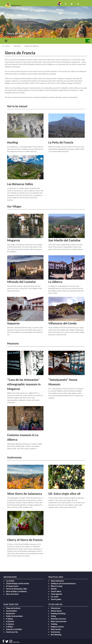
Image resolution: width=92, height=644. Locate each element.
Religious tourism (57, 627)
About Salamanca (57, 581)
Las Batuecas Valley (20, 184)
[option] (46, 19)
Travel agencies (57, 594)
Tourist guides (56, 599)
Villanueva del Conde (63, 323)
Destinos (17, 46)
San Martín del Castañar (64, 240)
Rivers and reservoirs (59, 621)
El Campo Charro (12, 586)
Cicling (53, 616)
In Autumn (10, 624)
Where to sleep (57, 586)
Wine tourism (56, 629)
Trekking (54, 624)
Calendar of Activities (14, 629)
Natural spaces (56, 611)
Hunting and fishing (58, 614)
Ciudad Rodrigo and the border (18, 584)
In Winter (10, 627)
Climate (54, 589)
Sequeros (13, 323)
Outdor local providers (14, 616)
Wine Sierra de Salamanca (25, 494)
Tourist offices (56, 591)
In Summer (10, 621)
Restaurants (11, 614)
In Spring (9, 619)
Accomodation (11, 611)
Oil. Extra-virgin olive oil (64, 494)
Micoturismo (56, 608)
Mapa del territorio (13, 608)
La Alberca (55, 282)
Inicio (8, 46)
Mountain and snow (58, 619)
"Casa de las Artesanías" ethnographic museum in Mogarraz (24, 384)
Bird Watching (56, 635)
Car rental (55, 597)
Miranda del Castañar (22, 282)
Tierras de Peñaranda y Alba (17, 589)
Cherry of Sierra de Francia (25, 540)
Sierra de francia (32, 46)
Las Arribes (10, 581)
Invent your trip (12, 632)
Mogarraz (14, 240)
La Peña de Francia (61, 142)
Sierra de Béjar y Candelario (16, 591)
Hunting (13, 142)
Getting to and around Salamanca (63, 584)
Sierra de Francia (12, 594)
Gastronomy (55, 632)
